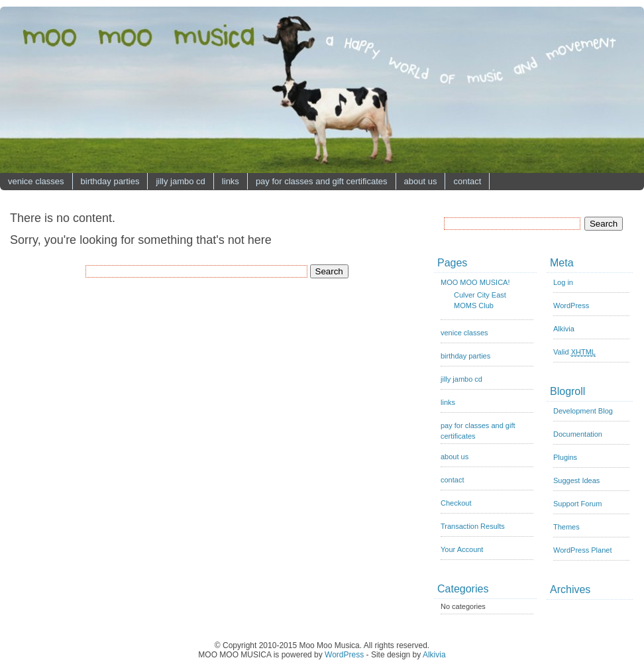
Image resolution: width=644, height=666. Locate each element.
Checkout (456, 503)
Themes (566, 527)
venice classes (36, 181)
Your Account (462, 549)
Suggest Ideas (576, 480)
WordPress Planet (582, 550)
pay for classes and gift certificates (322, 181)
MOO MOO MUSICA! (475, 282)
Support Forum (577, 504)
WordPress (571, 305)
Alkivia (564, 329)
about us (421, 181)
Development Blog (583, 411)
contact (467, 181)
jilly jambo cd (180, 181)
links (231, 181)
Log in (563, 282)
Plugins (565, 457)
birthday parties (110, 181)
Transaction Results (473, 526)
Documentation (578, 434)
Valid (574, 352)
